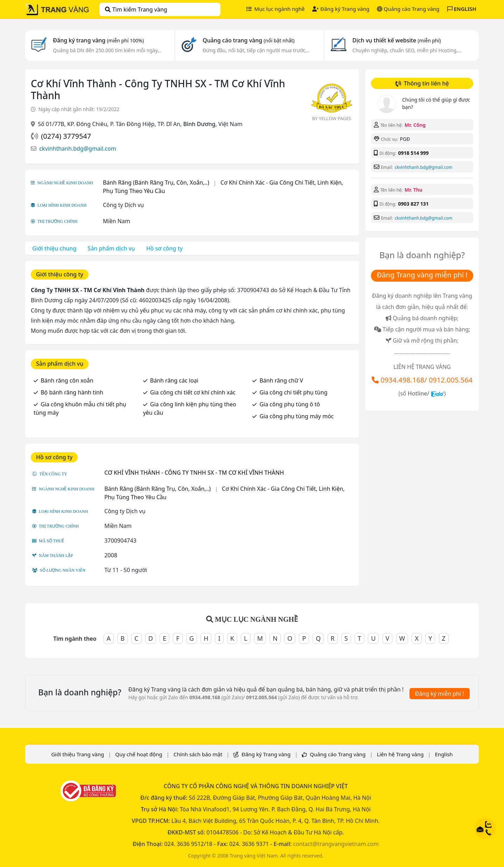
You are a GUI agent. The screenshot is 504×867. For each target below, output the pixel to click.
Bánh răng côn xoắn (67, 380)
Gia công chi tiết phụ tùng (293, 392)
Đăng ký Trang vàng (341, 9)
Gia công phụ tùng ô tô (290, 404)
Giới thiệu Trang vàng (78, 754)
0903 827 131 (413, 204)
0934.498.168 (402, 380)
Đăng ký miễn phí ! (440, 694)
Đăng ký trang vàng (98, 40)
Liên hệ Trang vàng (400, 754)
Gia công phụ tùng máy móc (296, 416)
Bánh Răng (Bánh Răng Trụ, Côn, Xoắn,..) (156, 183)
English (444, 754)
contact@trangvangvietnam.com (336, 844)
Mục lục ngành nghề (276, 9)
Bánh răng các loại (174, 380)
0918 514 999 (413, 153)
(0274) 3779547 (66, 136)
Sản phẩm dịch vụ (111, 248)
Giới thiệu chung (54, 248)
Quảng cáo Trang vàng (408, 9)
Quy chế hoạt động (139, 754)
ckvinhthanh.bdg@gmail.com (78, 149)
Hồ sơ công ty (164, 248)
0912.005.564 (451, 380)
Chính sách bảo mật (198, 754)
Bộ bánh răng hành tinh (72, 392)
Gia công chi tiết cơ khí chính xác (193, 392)
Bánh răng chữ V (281, 380)
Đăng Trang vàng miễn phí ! (422, 275)
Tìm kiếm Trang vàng (136, 9)
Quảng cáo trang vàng (248, 40)
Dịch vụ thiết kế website (397, 40)
